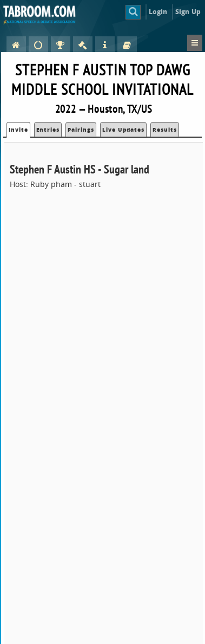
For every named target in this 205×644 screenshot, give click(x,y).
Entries (48, 130)
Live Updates (123, 130)
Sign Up (188, 12)
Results (165, 130)
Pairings (81, 130)
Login (158, 12)
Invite (18, 130)
